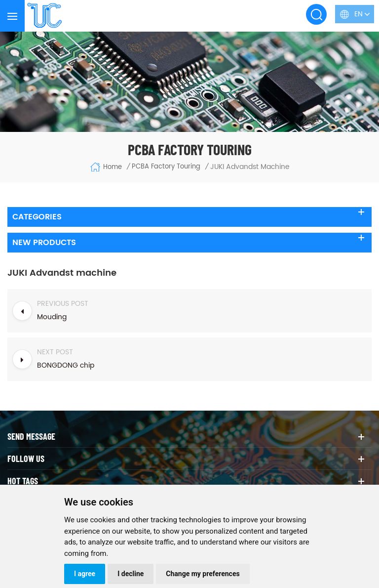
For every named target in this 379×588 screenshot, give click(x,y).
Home (106, 167)
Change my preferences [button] (203, 574)
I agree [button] (85, 574)
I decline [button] (131, 574)
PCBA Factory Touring (166, 167)
